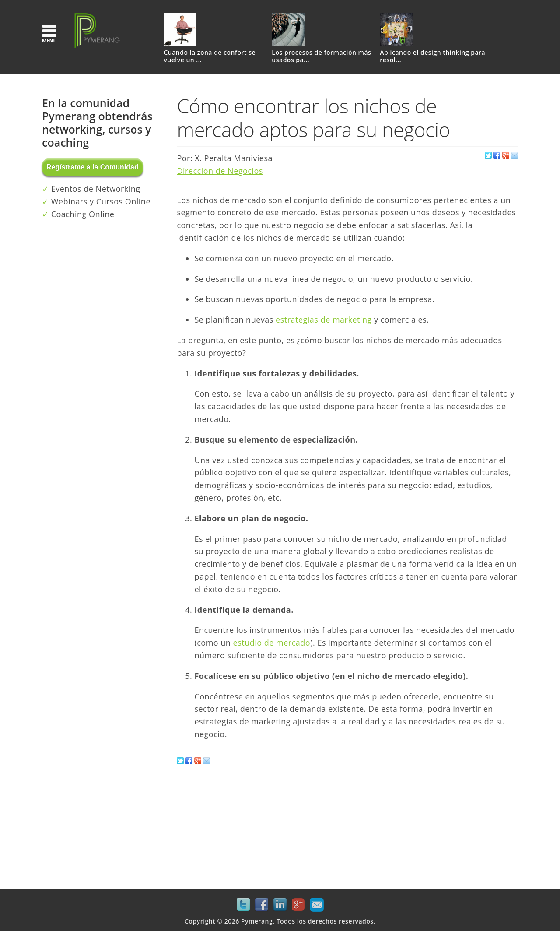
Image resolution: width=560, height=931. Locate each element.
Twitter (243, 905)
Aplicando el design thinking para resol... (432, 56)
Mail (317, 905)
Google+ (298, 905)
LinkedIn (280, 905)
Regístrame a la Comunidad (93, 167)
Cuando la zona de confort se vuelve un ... (210, 56)
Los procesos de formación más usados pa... (321, 56)
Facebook (262, 905)
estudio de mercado (272, 643)
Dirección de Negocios (220, 171)
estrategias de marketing (324, 320)
